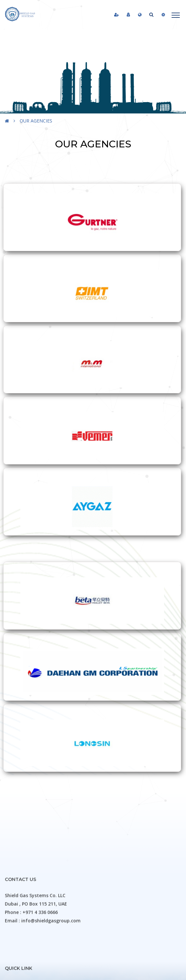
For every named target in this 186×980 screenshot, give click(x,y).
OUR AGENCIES (36, 121)
